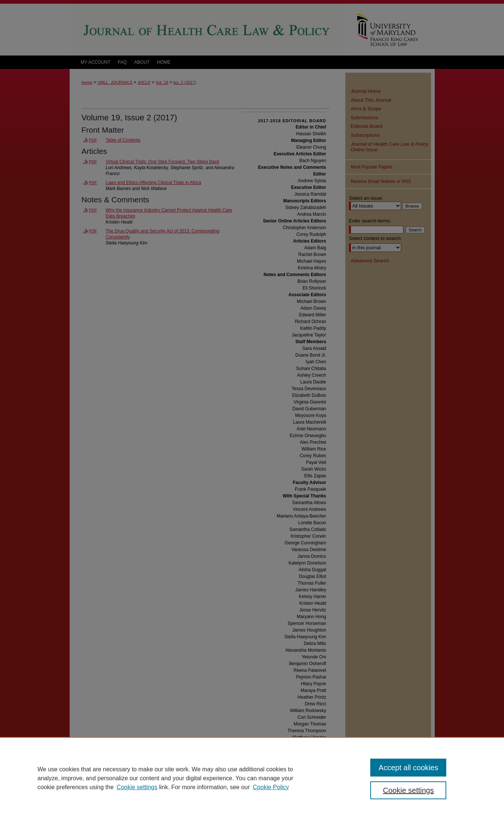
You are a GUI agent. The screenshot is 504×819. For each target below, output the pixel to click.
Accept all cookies (408, 768)
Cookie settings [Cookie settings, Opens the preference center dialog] (408, 790)
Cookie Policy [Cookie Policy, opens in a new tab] (271, 787)
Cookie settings (137, 787)
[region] (252, 778)
